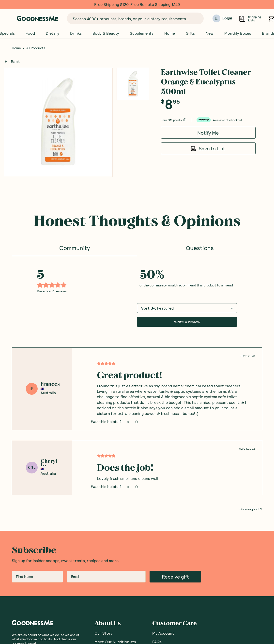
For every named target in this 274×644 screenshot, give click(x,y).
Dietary (53, 33)
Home (170, 33)
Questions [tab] (200, 248)
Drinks (76, 33)
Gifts (190, 33)
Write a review (187, 322)
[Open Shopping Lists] (242, 19)
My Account (163, 633)
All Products (36, 48)
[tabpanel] (137, 384)
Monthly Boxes (238, 33)
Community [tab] (75, 248)
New (210, 33)
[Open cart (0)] (271, 19)
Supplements (142, 33)
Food (30, 33)
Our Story (104, 633)
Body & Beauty (106, 33)
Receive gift (175, 577)
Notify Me (208, 133)
